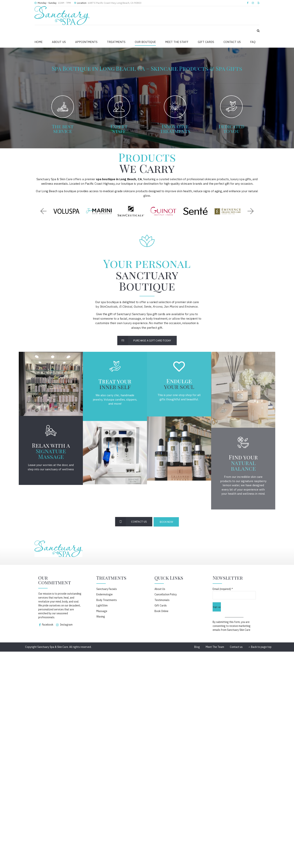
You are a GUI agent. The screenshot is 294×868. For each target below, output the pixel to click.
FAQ (253, 42)
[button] (43, 211)
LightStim (102, 605)
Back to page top (260, 647)
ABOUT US (59, 42)
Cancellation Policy (166, 594)
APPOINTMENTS (86, 42)
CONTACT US (232, 42)
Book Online (161, 611)
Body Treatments (107, 600)
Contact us (236, 647)
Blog (197, 647)
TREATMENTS (116, 42)
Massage (102, 611)
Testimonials (162, 600)
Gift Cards (161, 605)
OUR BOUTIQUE (145, 42)
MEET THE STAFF (177, 42)
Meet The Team (215, 647)
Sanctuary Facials (107, 589)
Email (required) (223, 589)
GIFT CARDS (206, 42)
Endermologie (105, 594)
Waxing (101, 617)
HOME (39, 42)
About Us (160, 589)
